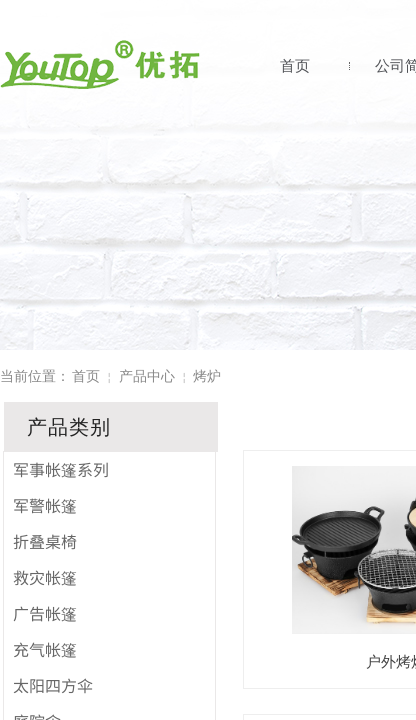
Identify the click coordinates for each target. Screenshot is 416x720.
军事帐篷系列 (61, 469)
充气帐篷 (45, 649)
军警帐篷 (45, 505)
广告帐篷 (45, 613)
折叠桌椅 (45, 541)
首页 (295, 66)
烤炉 (207, 376)
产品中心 (147, 376)
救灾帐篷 (45, 577)
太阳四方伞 (53, 685)
